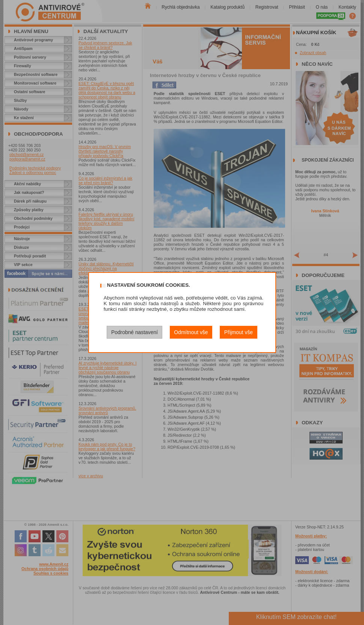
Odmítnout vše (191, 332)
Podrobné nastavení (134, 332)
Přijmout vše (239, 332)
